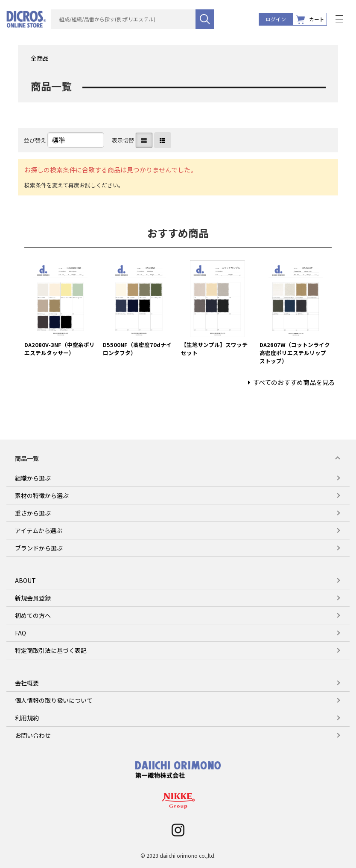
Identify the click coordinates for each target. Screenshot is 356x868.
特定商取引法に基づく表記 (51, 650)
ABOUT (25, 580)
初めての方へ (33, 615)
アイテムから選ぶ (39, 530)
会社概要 (27, 683)
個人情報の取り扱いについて (54, 700)
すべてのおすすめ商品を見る (294, 382)
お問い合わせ (33, 735)
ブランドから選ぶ (39, 548)
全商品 (40, 58)
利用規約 (27, 718)
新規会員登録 (33, 598)
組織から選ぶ (33, 478)
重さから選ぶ (33, 513)
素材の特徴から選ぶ (42, 495)
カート (310, 19)
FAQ (20, 633)
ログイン (276, 19)
